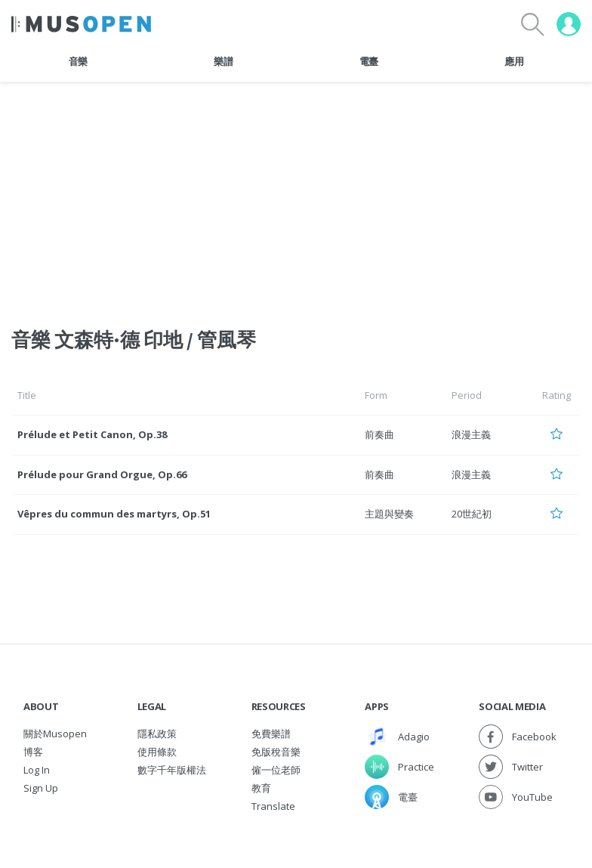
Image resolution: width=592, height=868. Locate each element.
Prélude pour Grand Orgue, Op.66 (102, 474)
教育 (261, 788)
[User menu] (569, 24)
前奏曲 (379, 434)
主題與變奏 (389, 514)
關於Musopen (55, 734)
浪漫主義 (471, 434)
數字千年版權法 (172, 770)
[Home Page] (81, 24)
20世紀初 (472, 514)
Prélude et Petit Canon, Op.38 (92, 434)
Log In (37, 770)
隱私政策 (157, 734)
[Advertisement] (296, 196)
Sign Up (41, 788)
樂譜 (223, 61)
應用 (514, 61)
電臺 (369, 61)
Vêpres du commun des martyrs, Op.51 (114, 514)
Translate (273, 806)
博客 (33, 752)
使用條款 (157, 752)
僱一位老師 (276, 770)
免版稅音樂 (276, 752)
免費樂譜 (271, 734)
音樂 (78, 61)
